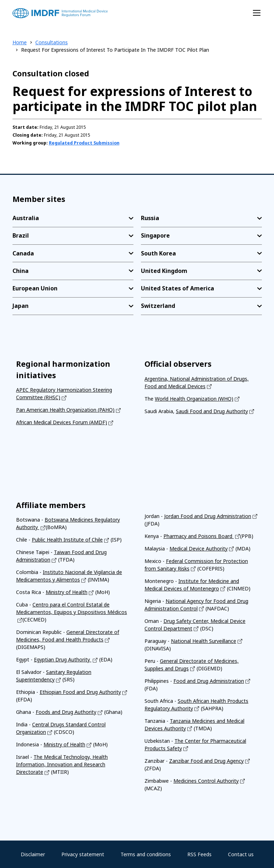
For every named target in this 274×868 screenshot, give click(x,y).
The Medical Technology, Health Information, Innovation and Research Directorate (62, 764)
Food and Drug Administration (209, 681)
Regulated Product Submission (84, 143)
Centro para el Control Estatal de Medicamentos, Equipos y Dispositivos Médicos (72, 608)
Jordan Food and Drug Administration (208, 516)
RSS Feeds (199, 854)
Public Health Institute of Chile (67, 540)
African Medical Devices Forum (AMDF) (62, 422)
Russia (150, 218)
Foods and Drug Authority (66, 712)
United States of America (177, 288)
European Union (35, 288)
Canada (23, 253)
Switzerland (158, 306)
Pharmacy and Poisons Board (199, 536)
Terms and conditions (146, 854)
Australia (26, 218)
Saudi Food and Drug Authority (212, 411)
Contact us (241, 854)
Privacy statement (83, 854)
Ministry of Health (67, 592)
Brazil (21, 235)
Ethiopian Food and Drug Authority (80, 692)
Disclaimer (33, 854)
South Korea (158, 253)
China (21, 271)
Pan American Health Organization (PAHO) (65, 410)
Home (20, 42)
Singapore (155, 235)
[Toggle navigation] (257, 13)
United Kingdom (164, 271)
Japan (21, 306)
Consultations (52, 42)
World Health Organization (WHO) (194, 399)
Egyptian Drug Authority (63, 659)
